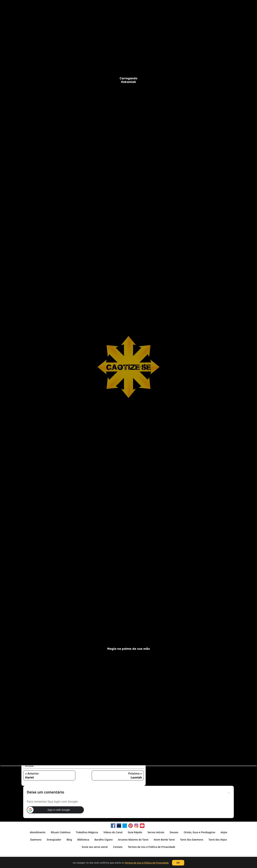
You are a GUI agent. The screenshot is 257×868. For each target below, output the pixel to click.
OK (178, 863)
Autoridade (42, 760)
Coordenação (80, 760)
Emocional (106, 760)
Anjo (31, 760)
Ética (128, 760)
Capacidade (56, 760)
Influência (68, 763)
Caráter (68, 760)
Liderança (102, 763)
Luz (111, 763)
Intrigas (79, 763)
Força (41, 763)
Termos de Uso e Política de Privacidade (147, 863)
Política (127, 763)
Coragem (94, 760)
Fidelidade (30, 763)
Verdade (29, 766)
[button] (83, 739)
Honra (57, 763)
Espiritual (119, 760)
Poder (118, 763)
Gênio (49, 763)
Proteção (138, 763)
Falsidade (138, 760)
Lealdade (90, 763)
